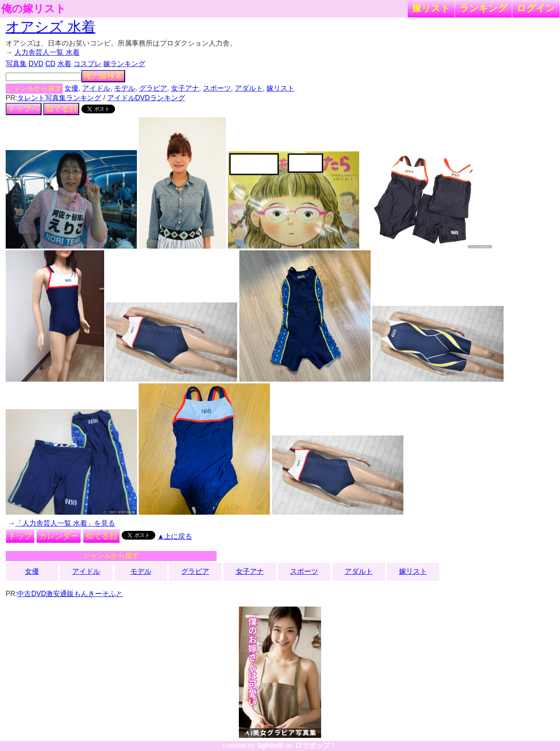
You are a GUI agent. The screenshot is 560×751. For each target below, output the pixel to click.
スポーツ (217, 88)
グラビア (153, 88)
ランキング (483, 8)
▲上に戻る (175, 536)
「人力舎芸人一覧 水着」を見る (65, 523)
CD (50, 64)
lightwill (270, 746)
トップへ (24, 109)
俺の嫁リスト (34, 9)
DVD (36, 64)
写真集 (16, 64)
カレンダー (59, 536)
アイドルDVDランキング (146, 98)
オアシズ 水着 (51, 27)
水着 (64, 64)
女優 (71, 88)
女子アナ (185, 88)
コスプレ (87, 64)
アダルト (249, 88)
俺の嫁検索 (103, 76)
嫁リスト (431, 8)
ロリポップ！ (316, 746)
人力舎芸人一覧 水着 (47, 52)
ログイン (536, 8)
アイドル (96, 88)
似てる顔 (61, 109)
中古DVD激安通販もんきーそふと (70, 594)
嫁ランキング (124, 64)
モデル (125, 88)
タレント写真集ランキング (59, 98)
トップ (20, 536)
